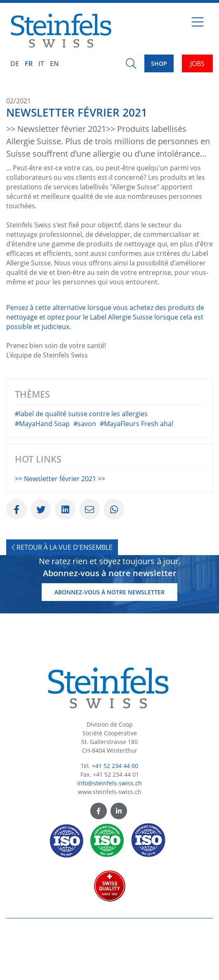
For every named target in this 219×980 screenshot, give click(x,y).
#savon (85, 469)
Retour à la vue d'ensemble (62, 592)
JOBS (197, 64)
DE (15, 64)
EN (54, 64)
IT (41, 64)
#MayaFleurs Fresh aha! (137, 469)
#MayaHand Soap (42, 469)
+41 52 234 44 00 (115, 810)
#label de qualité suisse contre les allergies (81, 459)
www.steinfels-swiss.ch (110, 836)
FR (29, 64)
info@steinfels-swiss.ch (109, 828)
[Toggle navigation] (198, 25)
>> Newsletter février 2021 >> (60, 524)
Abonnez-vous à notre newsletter (109, 637)
